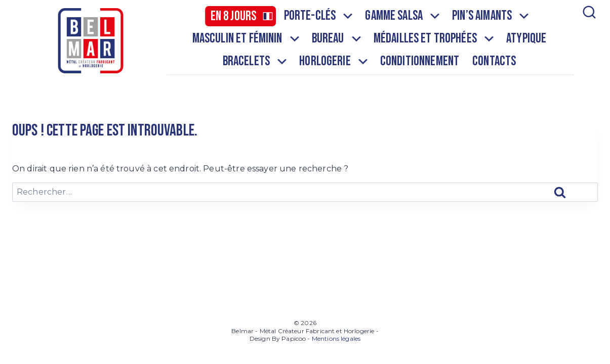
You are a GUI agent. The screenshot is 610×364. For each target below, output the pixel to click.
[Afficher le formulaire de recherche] (588, 40)
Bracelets (256, 62)
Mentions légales (336, 338)
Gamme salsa (403, 16)
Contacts (494, 61)
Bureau (337, 39)
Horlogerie (334, 62)
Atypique (526, 39)
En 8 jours (234, 16)
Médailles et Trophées (435, 39)
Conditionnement (420, 61)
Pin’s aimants (491, 16)
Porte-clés (319, 16)
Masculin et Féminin (247, 39)
